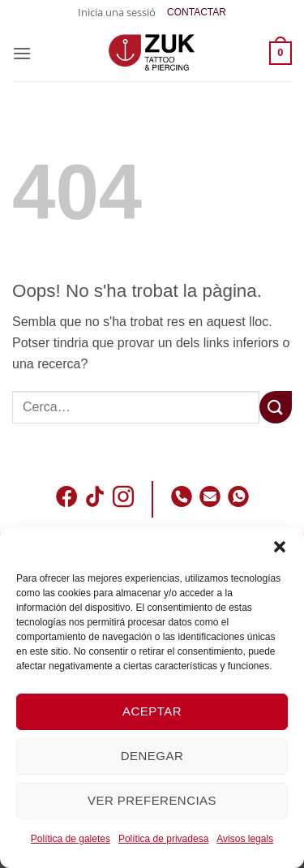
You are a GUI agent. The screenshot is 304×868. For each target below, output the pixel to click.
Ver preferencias (152, 800)
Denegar (152, 756)
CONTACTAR (197, 12)
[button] (280, 547)
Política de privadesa (163, 839)
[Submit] (276, 407)
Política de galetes (71, 839)
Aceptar (152, 711)
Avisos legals (245, 839)
